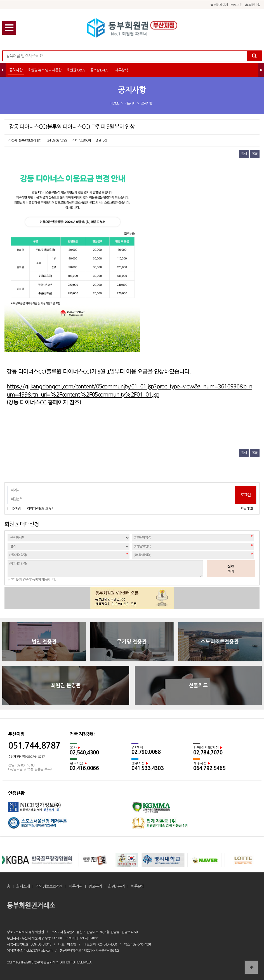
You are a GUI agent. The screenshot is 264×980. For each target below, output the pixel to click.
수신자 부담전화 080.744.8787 (26, 757)
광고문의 (95, 886)
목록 (255, 154)
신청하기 (231, 568)
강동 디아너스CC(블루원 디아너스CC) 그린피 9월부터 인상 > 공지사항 (132, 28)
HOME (115, 103)
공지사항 (16, 70)
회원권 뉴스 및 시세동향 (45, 70)
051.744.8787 (34, 746)
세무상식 (121, 70)
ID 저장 (16, 509)
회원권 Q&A (76, 70)
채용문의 (138, 886)
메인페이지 (219, 4)
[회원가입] (246, 508)
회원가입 (253, 4)
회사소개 (23, 886)
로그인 (236, 4)
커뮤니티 (130, 103)
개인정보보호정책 (49, 886)
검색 (244, 154)
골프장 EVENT (100, 70)
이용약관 (76, 886)
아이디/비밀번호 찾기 (41, 509)
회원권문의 (116, 886)
